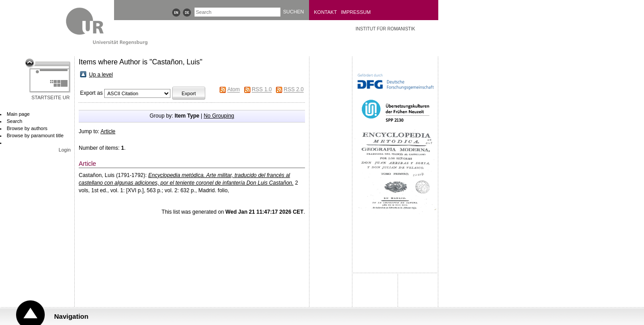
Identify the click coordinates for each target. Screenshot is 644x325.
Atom (233, 90)
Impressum (356, 12)
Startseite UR (51, 97)
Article (108, 131)
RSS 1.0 (262, 90)
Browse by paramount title (35, 135)
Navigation (71, 316)
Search (15, 121)
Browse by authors (27, 128)
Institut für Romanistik (385, 29)
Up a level (101, 75)
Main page (18, 114)
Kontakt (325, 12)
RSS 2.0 (294, 90)
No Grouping (219, 116)
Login (65, 150)
